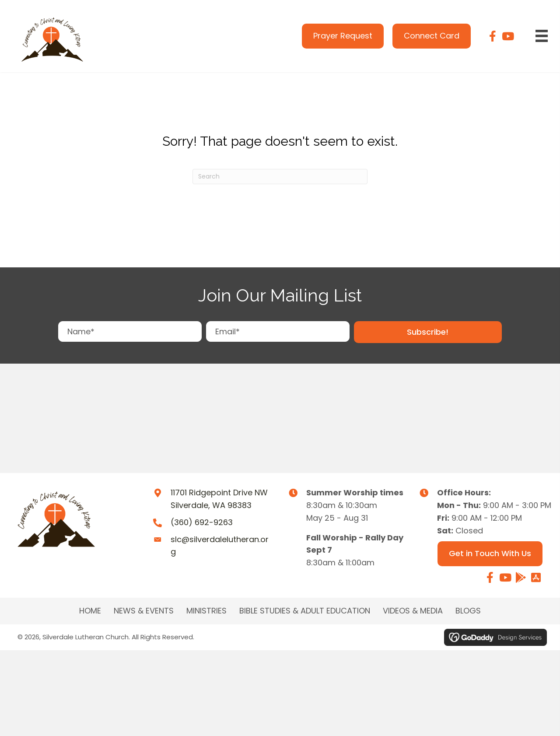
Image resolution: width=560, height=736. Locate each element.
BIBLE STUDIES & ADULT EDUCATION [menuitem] (305, 611)
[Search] (280, 177)
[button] (428, 332)
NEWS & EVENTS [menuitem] (144, 611)
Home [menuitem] (90, 611)
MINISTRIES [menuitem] (206, 611)
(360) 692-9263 (202, 522)
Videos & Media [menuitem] (413, 611)
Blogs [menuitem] (468, 611)
